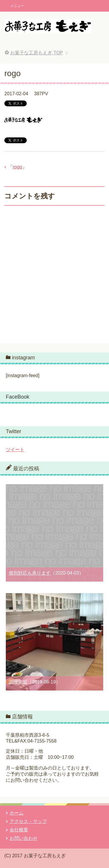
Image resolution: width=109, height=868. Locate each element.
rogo (17, 167)
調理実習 (18, 682)
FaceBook (18, 397)
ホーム (17, 813)
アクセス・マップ (28, 821)
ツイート (15, 450)
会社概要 (19, 830)
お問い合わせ (24, 838)
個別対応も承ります (30, 573)
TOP (36, 53)
